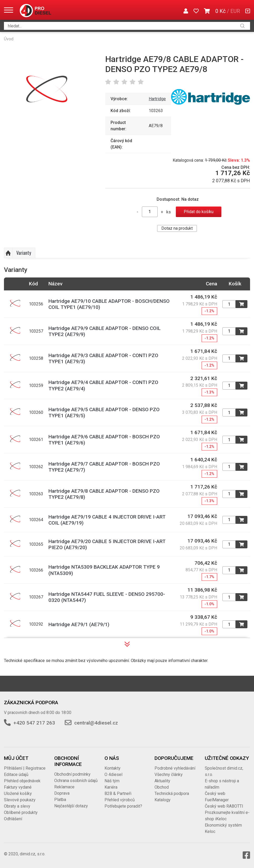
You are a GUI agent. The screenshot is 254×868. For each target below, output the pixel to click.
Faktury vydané (18, 787)
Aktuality (162, 781)
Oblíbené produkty (21, 812)
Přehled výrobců (120, 800)
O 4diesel (113, 775)
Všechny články (169, 775)
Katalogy (163, 800)
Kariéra (111, 787)
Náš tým (112, 781)
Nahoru (8, 253)
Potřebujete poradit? (123, 806)
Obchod (162, 787)
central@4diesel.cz (96, 723)
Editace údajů (16, 775)
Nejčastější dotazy (71, 806)
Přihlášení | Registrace (25, 768)
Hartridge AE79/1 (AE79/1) (79, 624)
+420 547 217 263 (34, 723)
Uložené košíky (18, 793)
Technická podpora (172, 793)
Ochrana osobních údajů (76, 781)
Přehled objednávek (22, 781)
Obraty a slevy (17, 806)
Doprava (62, 793)
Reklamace (64, 787)
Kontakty (113, 768)
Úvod (9, 39)
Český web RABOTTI (224, 806)
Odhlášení (13, 819)
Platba (60, 800)
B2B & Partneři (118, 793)
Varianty (24, 253)
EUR (235, 11)
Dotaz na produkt (177, 228)
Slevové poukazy (20, 800)
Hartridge (157, 99)
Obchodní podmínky (72, 774)
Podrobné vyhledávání (175, 768)
